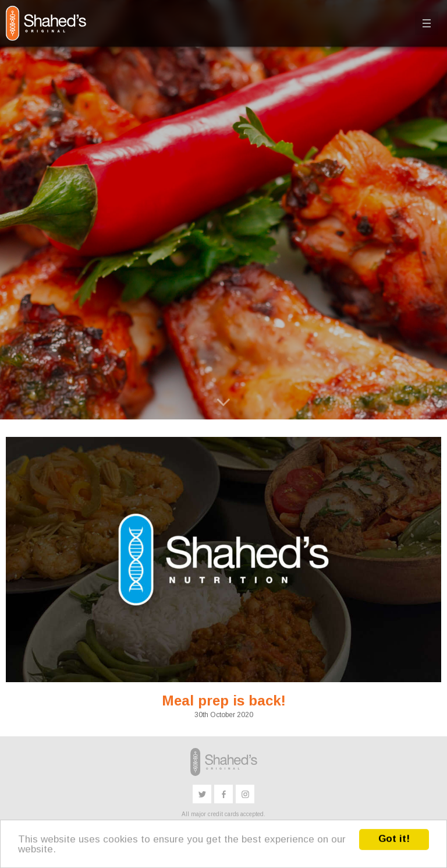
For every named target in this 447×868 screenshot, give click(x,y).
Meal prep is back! (224, 701)
